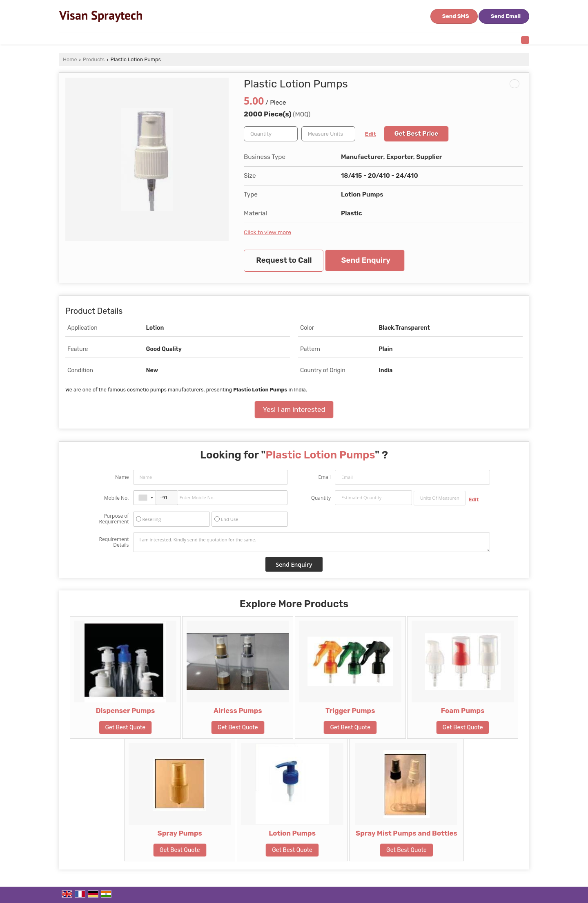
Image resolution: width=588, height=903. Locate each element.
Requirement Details (114, 542)
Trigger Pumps (350, 711)
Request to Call (284, 260)
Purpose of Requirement (114, 519)
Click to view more (267, 232)
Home (70, 59)
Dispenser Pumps (125, 711)
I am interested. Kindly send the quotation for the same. (312, 542)
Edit (371, 134)
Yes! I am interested (294, 409)
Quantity (321, 498)
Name (122, 477)
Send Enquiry (366, 260)
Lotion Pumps (292, 833)
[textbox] (328, 134)
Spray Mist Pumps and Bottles (406, 833)
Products (94, 59)
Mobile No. (117, 498)
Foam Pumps (463, 711)
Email (324, 477)
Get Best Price (416, 134)
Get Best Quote (126, 728)
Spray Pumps (180, 833)
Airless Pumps (238, 711)
